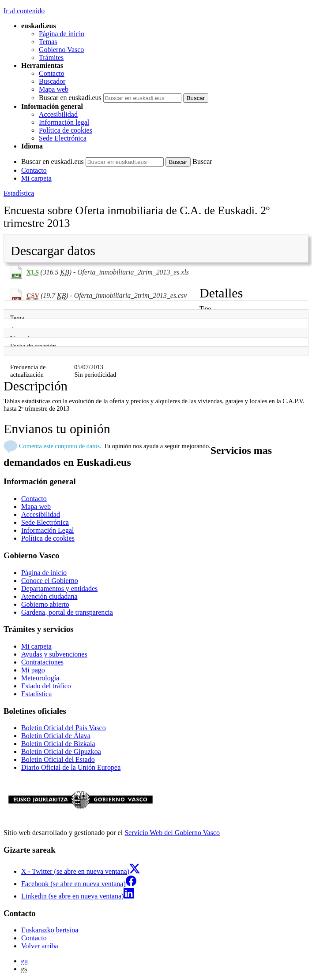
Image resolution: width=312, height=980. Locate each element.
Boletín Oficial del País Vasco (64, 728)
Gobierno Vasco (61, 50)
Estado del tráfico (46, 686)
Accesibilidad (58, 114)
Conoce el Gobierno (50, 581)
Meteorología (40, 678)
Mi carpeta (36, 178)
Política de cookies (66, 130)
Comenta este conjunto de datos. (60, 446)
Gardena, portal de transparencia (67, 612)
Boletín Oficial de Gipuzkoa (61, 752)
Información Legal (48, 530)
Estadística (19, 193)
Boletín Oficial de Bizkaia (58, 744)
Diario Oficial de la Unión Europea (71, 767)
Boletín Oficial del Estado (58, 759)
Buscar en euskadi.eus (70, 98)
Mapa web (54, 89)
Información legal (64, 122)
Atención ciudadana (49, 596)
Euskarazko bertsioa (50, 930)
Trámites (51, 58)
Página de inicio (62, 34)
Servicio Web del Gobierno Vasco (172, 833)
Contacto (52, 73)
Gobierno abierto (45, 604)
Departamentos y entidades (59, 588)
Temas (48, 42)
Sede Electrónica (63, 138)
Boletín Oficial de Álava (56, 736)
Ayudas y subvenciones (54, 654)
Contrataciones (42, 662)
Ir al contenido (24, 11)
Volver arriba (40, 946)
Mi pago (33, 670)
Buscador (52, 81)
